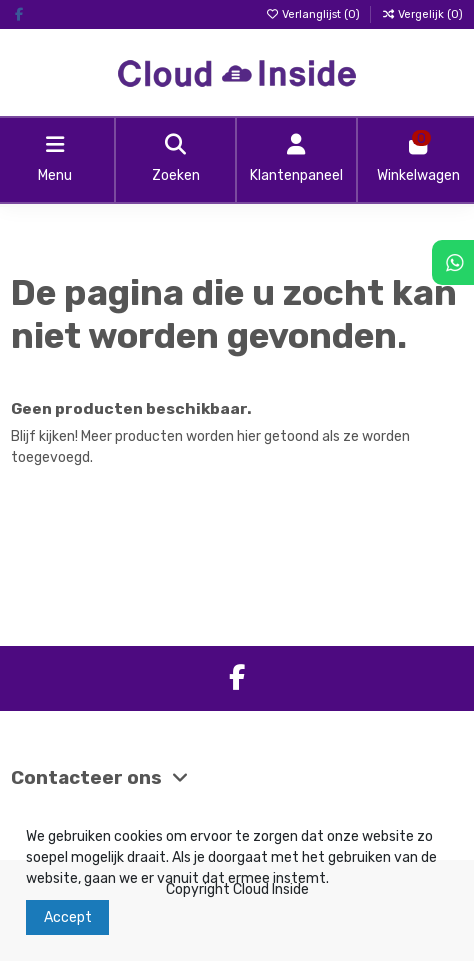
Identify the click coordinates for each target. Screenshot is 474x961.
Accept (68, 917)
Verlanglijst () (314, 14)
